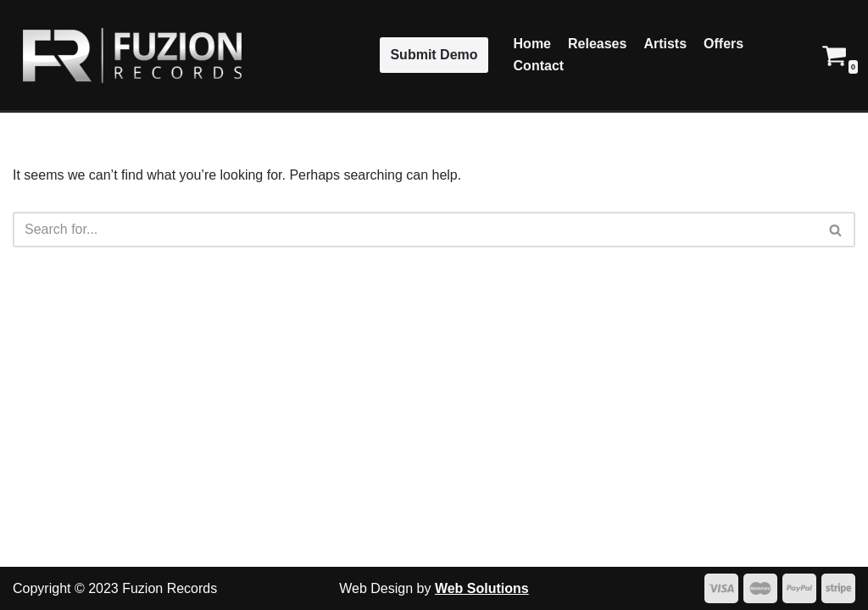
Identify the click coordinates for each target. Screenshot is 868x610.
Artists (665, 44)
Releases (597, 44)
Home (532, 44)
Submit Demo (434, 55)
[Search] (415, 230)
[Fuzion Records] (127, 55)
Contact (539, 66)
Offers (723, 44)
